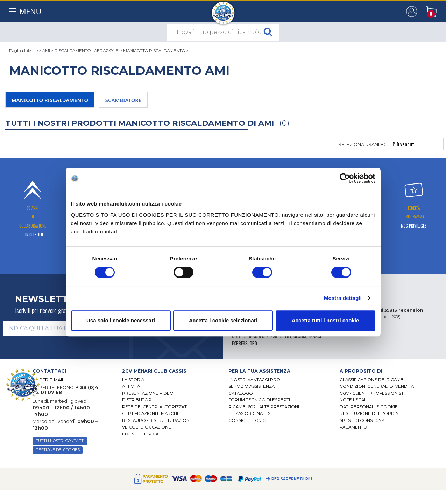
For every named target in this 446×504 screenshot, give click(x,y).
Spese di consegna (362, 420)
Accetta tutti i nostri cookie (325, 320)
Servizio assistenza (252, 386)
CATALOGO (241, 393)
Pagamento (353, 427)
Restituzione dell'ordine (371, 413)
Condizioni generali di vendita (377, 386)
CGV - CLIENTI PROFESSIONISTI (372, 393)
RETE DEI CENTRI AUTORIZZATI (155, 407)
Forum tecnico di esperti (259, 400)
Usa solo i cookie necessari (121, 320)
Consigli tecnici (247, 420)
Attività (131, 386)
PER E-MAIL (52, 380)
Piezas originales (249, 413)
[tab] (170, 371)
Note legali (354, 400)
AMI (46, 51)
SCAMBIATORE (123, 100)
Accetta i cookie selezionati (223, 320)
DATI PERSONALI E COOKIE (369, 407)
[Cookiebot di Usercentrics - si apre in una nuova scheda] (345, 178)
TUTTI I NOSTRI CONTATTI (60, 441)
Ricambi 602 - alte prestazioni (264, 407)
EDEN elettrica (140, 434)
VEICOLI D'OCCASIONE (147, 427)
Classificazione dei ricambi (372, 380)
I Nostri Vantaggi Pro (254, 380)
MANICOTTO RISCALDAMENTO (155, 51)
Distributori (137, 400)
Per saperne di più (292, 479)
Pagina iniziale (23, 51)
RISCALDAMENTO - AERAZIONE (87, 51)
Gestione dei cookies (58, 450)
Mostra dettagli (343, 298)
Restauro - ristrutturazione (157, 420)
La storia (133, 380)
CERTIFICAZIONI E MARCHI (150, 413)
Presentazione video (148, 393)
